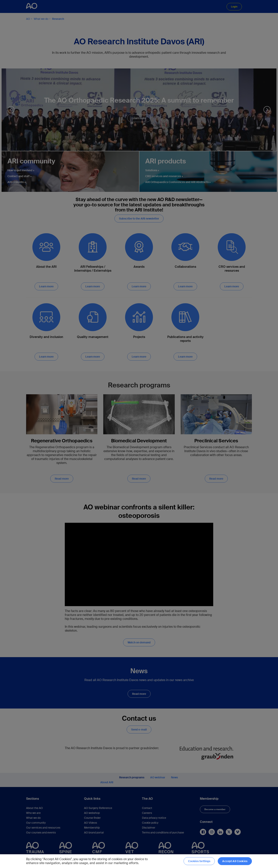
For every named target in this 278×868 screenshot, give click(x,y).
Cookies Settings (199, 861)
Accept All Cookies (235, 861)
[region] (139, 861)
